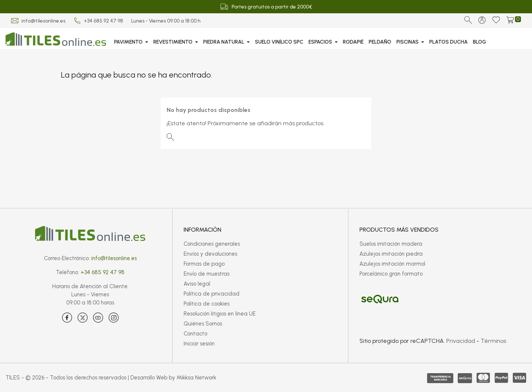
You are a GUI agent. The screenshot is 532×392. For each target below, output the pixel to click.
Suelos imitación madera (391, 244)
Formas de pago (204, 264)
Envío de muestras (207, 274)
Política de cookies (207, 304)
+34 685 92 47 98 (103, 21)
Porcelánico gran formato (391, 274)
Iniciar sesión (199, 344)
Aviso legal (197, 284)
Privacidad (461, 341)
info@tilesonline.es (43, 21)
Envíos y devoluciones (210, 254)
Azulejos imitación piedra (391, 254)
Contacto (195, 334)
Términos (493, 341)
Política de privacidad (212, 294)
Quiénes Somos (203, 324)
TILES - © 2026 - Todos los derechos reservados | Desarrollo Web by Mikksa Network (111, 378)
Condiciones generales (212, 244)
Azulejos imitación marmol (392, 264)
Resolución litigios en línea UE (220, 314)
